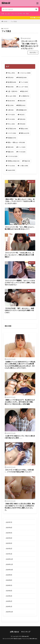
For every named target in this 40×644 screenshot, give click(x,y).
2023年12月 (9, 612)
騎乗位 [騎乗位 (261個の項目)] (22, 105)
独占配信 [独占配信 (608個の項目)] (12, 82)
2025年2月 (9, 549)
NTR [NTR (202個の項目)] (22, 124)
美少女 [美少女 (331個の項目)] (11, 101)
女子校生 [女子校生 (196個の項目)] (12, 129)
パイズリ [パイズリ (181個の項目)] (12, 133)
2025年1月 (9, 554)
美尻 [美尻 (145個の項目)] (11, 147)
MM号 (33, 235)
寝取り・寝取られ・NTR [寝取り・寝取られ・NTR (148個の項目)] (16, 142)
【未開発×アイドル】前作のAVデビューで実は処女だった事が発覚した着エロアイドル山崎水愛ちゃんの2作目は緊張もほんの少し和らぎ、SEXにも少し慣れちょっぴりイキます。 (20, 365)
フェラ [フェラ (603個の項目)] (24, 82)
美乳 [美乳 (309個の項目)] (22, 101)
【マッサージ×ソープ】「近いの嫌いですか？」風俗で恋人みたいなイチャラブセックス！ (30, 45)
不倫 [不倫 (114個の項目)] (27, 161)
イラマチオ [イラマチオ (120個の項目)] (12, 156)
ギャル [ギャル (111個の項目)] (11, 166)
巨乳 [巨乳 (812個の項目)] (11, 78)
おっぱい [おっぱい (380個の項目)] (12, 96)
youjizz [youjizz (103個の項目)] (11, 170)
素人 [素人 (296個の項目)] (11, 105)
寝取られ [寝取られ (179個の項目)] (25, 133)
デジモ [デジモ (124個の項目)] (22, 152)
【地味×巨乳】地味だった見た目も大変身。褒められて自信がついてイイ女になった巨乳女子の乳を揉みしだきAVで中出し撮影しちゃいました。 (20, 507)
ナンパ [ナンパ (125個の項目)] (22, 147)
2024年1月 (9, 606)
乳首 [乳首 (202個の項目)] (22, 119)
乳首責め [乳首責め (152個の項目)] (12, 138)
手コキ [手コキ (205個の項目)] (11, 119)
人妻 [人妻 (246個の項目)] (11, 110)
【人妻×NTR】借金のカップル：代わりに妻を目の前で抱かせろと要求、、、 (20, 437)
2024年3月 (9, 596)
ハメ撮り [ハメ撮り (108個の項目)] (24, 166)
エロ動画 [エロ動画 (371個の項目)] (25, 96)
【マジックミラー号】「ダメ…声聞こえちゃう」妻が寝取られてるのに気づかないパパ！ (20, 228)
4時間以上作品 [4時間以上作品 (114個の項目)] (13, 161)
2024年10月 (9, 570)
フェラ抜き (14, 21)
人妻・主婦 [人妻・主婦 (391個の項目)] (12, 91)
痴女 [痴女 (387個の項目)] (25, 91)
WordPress (33, 639)
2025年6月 (9, 527)
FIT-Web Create (16, 639)
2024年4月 (9, 591)
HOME (5, 21)
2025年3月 (9, 543)
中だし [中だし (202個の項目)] (11, 124)
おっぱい (8, 14)
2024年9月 (9, 575)
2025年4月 (9, 538)
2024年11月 (9, 564)
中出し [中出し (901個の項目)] (11, 73)
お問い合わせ (14, 632)
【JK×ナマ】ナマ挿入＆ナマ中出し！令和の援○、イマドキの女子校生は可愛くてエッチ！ (19, 471)
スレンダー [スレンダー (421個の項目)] (23, 87)
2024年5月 (9, 585)
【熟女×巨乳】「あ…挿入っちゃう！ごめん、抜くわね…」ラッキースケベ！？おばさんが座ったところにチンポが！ (20, 201)
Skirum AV (6, 3)
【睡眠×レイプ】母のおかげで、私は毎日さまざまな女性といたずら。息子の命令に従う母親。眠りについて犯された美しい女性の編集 (20, 402)
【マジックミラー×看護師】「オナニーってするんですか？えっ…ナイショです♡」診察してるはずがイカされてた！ (20, 283)
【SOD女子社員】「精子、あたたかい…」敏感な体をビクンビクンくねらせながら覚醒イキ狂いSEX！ (19, 310)
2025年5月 (9, 533)
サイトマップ (26, 632)
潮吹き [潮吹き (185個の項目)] (24, 129)
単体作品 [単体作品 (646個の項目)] (22, 78)
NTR (24, 14)
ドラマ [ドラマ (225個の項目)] (11, 115)
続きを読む (33, 52)
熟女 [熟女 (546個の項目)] (11, 87)
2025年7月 (9, 522)
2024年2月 (9, 601)
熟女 (28, 14)
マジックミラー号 (17, 14)
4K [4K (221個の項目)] (22, 115)
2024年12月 (9, 559)
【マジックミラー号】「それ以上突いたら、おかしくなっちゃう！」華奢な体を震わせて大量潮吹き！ (19, 255)
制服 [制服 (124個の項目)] (11, 152)
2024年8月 (9, 580)
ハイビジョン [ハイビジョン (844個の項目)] (25, 73)
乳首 (3, 14)
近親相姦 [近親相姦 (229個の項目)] (22, 110)
